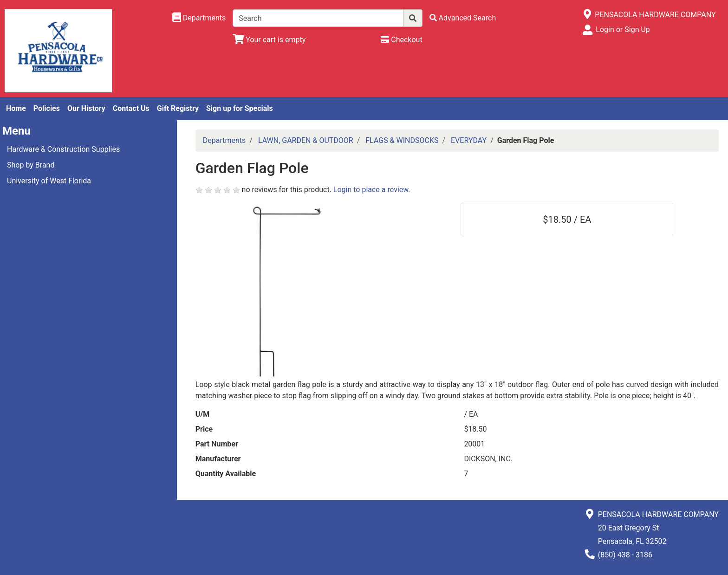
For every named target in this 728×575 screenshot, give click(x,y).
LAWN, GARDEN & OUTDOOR (306, 140)
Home (16, 108)
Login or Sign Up (623, 29)
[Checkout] (401, 40)
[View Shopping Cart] (269, 40)
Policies (47, 108)
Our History (86, 108)
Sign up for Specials (240, 108)
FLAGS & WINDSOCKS (402, 140)
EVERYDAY (469, 140)
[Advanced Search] (463, 18)
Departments (224, 140)
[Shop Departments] (199, 18)
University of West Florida (49, 181)
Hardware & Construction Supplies (63, 149)
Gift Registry (178, 108)
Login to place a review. (372, 190)
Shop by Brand (31, 165)
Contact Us (131, 108)
